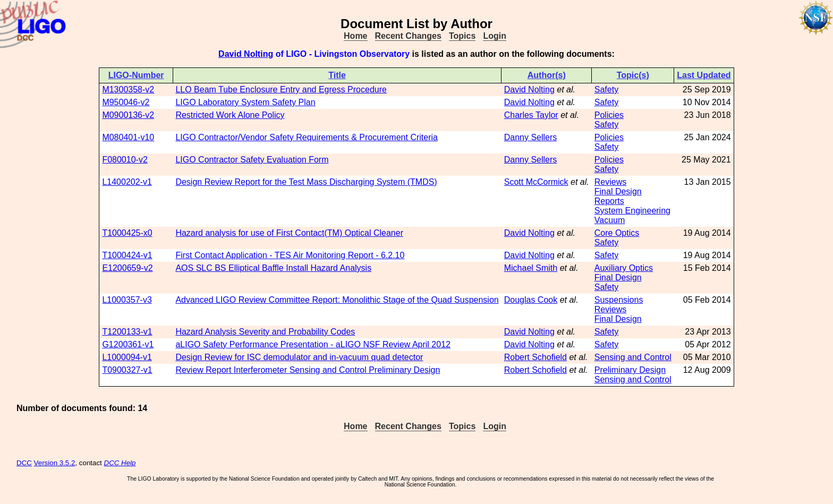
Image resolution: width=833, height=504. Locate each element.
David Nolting (246, 54)
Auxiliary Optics (624, 268)
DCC (24, 463)
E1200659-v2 (127, 268)
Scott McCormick (536, 182)
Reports (609, 201)
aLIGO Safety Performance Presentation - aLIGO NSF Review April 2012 (313, 344)
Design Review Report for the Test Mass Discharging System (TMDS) (306, 182)
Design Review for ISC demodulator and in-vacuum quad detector (299, 357)
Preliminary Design (630, 370)
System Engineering (632, 211)
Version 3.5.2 (55, 463)
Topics (462, 36)
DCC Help (120, 463)
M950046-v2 (126, 102)
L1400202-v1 (127, 182)
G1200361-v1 (128, 344)
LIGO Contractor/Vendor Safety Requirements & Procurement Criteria (307, 137)
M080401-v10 (128, 137)
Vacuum (610, 220)
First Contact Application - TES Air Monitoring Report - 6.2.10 (290, 255)
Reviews (610, 182)
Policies (609, 115)
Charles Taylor (531, 115)
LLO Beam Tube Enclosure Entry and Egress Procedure (281, 89)
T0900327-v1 (127, 370)
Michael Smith (531, 268)
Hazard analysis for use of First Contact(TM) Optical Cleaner (289, 233)
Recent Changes (408, 36)
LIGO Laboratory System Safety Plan (245, 102)
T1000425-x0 (127, 233)
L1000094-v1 (127, 357)
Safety (606, 89)
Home (355, 36)
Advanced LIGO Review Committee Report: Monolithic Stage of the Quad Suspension (337, 300)
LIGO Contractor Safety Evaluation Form (252, 160)
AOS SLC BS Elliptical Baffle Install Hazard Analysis (273, 268)
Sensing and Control (633, 357)
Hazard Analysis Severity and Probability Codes (265, 332)
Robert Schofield (535, 357)
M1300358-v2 (128, 89)
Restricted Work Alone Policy (230, 115)
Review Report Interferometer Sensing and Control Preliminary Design (308, 370)
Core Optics (617, 233)
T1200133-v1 (127, 332)
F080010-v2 (125, 160)
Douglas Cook (531, 300)
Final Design (618, 191)
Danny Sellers (531, 137)
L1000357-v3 (127, 300)
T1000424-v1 (127, 255)
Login (495, 36)
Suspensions (619, 300)
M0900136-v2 (128, 115)
